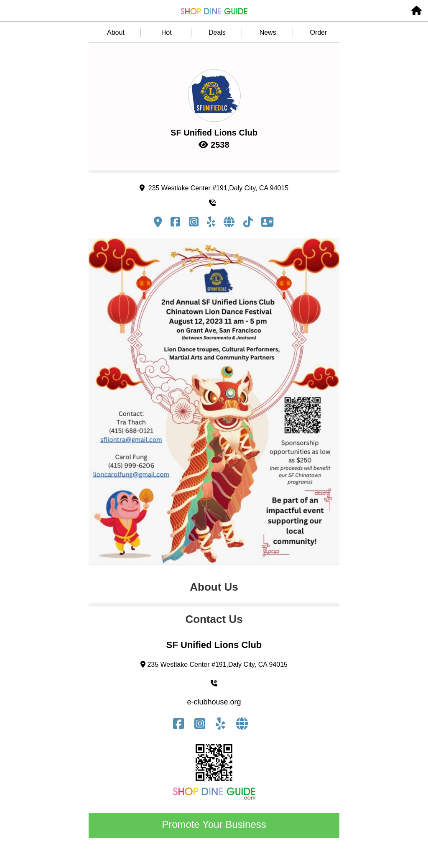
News (268, 32)
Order (318, 32)
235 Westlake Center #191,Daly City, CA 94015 (214, 188)
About (116, 32)
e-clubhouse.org (214, 702)
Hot (167, 32)
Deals (217, 32)
